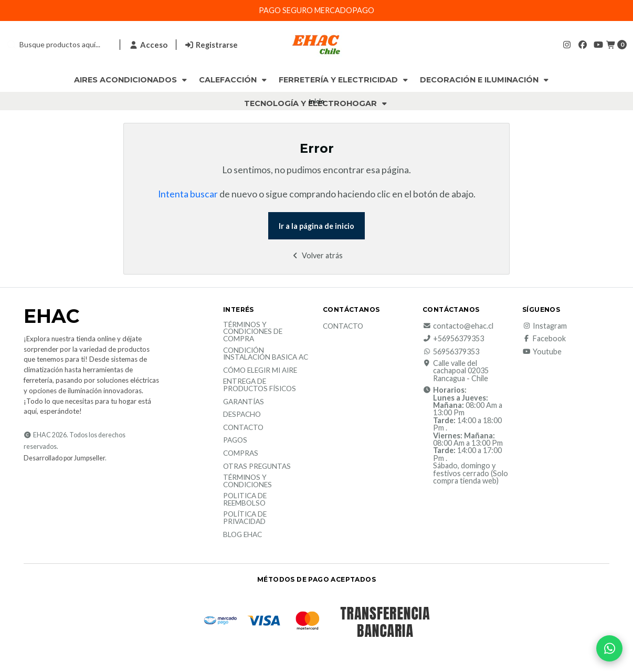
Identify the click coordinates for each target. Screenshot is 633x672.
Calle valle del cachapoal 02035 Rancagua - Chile (456, 371)
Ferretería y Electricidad (344, 80)
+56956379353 (453, 339)
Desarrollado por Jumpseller (64, 458)
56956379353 (451, 352)
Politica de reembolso (245, 500)
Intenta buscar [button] (188, 194)
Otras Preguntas (257, 467)
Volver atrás (317, 255)
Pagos (235, 440)
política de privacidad (245, 518)
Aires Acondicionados (131, 80)
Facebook (544, 339)
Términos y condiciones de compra (253, 332)
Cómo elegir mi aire (260, 371)
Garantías (244, 402)
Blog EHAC (242, 535)
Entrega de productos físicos (260, 385)
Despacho (242, 415)
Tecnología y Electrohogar (316, 103)
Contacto (243, 428)
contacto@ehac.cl (458, 326)
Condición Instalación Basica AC (266, 354)
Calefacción (234, 80)
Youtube (542, 352)
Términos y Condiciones (247, 481)
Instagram (545, 326)
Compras (241, 454)
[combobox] (59, 45)
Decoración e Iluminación (485, 80)
